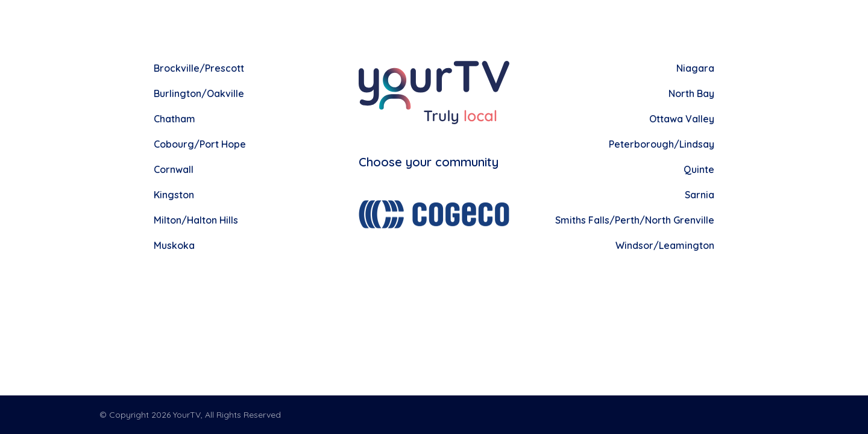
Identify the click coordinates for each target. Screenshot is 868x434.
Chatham (175, 119)
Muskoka (174, 245)
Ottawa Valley (682, 119)
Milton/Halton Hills (196, 220)
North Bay (691, 93)
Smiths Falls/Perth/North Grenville (635, 220)
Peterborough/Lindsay (662, 144)
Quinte (699, 169)
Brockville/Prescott (199, 68)
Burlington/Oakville (199, 93)
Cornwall (174, 169)
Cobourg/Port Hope (200, 144)
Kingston (174, 195)
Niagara (695, 68)
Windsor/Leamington (665, 245)
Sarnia (700, 195)
